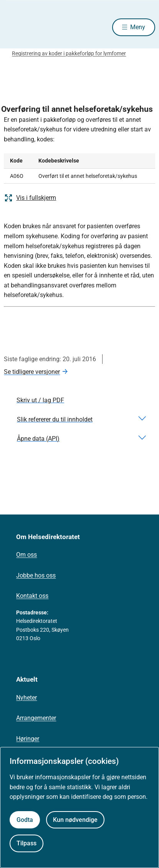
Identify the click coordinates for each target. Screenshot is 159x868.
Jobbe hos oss (36, 575)
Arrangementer (36, 718)
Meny (138, 27)
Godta (25, 820)
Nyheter (26, 698)
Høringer (28, 739)
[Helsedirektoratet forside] (13, 27)
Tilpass (26, 843)
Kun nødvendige (75, 820)
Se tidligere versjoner (32, 372)
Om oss (26, 555)
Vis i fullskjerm (30, 198)
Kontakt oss (32, 596)
